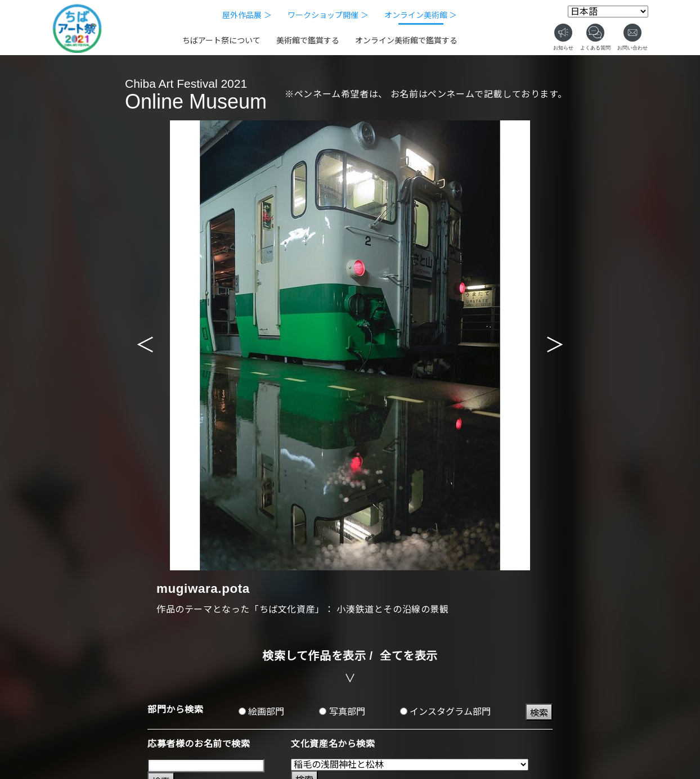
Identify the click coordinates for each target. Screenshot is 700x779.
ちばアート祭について (221, 40)
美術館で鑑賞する (308, 40)
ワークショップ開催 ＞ (328, 15)
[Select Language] (608, 12)
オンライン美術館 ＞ (421, 15)
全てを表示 (409, 656)
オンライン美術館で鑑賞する (406, 40)
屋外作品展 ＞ (247, 15)
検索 (539, 713)
